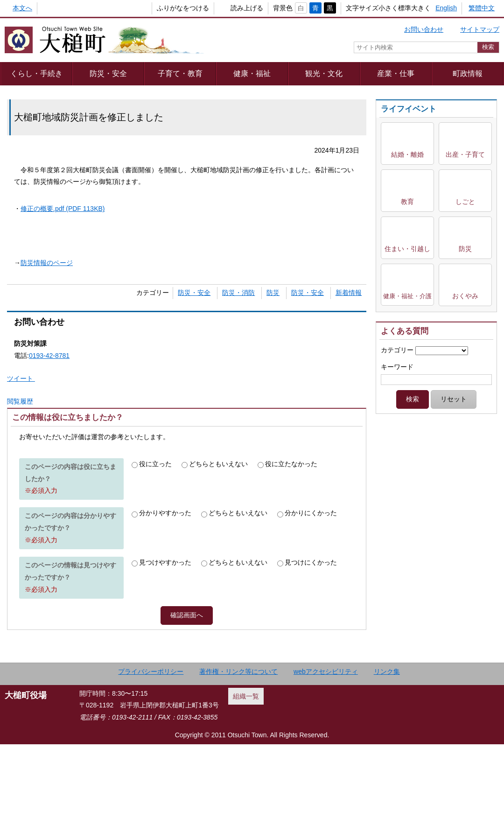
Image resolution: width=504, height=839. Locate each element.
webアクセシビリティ (326, 766)
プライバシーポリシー (151, 766)
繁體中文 (482, 8)
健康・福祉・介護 (407, 296)
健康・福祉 (252, 73)
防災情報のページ (47, 263)
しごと (465, 202)
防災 (273, 293)
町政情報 (468, 73)
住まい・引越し (407, 249)
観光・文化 (324, 73)
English (446, 8)
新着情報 (349, 293)
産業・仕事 (396, 73)
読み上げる (231, 8)
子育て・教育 (180, 73)
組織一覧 (246, 791)
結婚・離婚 (407, 154)
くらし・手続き (36, 73)
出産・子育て (465, 154)
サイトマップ (480, 29)
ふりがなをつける (168, 8)
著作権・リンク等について (238, 766)
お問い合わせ (424, 29)
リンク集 (387, 766)
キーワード (397, 367)
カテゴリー (397, 350)
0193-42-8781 (49, 356)
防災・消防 (238, 293)
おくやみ (465, 296)
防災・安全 (108, 73)
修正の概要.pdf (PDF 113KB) (63, 209)
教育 (407, 202)
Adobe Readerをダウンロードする (151, 445)
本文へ (22, 8)
